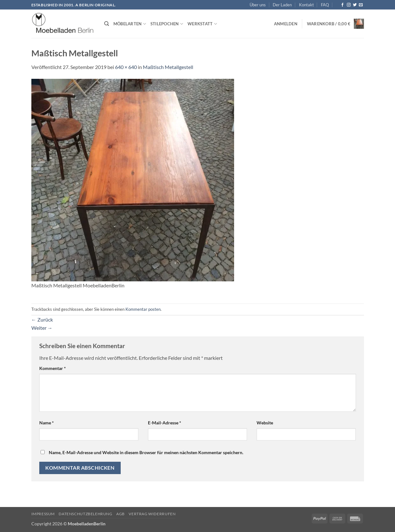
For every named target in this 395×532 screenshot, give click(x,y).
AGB (121, 514)
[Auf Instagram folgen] (349, 5)
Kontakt (306, 5)
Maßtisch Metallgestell (168, 67)
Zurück (42, 319)
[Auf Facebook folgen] (342, 5)
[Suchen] (107, 24)
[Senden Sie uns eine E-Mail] (361, 5)
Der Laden (282, 5)
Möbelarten (130, 24)
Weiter (42, 328)
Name (47, 423)
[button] (286, 24)
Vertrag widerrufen (152, 514)
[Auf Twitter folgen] (355, 5)
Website (265, 423)
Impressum (43, 514)
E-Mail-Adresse (165, 423)
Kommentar (53, 368)
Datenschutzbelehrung (85, 514)
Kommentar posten (143, 309)
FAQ (325, 5)
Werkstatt (202, 24)
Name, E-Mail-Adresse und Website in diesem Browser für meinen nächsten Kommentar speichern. (146, 452)
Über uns (258, 5)
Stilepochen (167, 24)
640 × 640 (126, 67)
